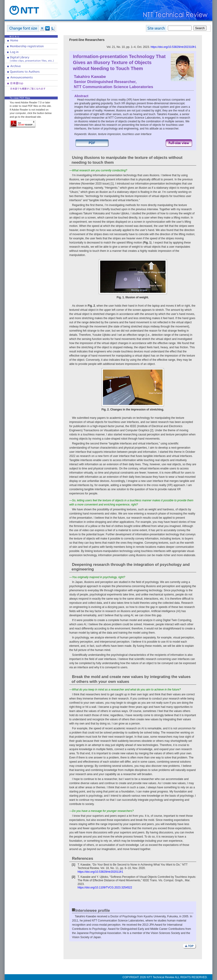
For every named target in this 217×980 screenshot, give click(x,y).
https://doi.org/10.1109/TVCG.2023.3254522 (105, 888)
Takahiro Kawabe (90, 77)
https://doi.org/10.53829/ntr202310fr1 (173, 47)
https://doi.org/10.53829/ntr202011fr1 (100, 872)
